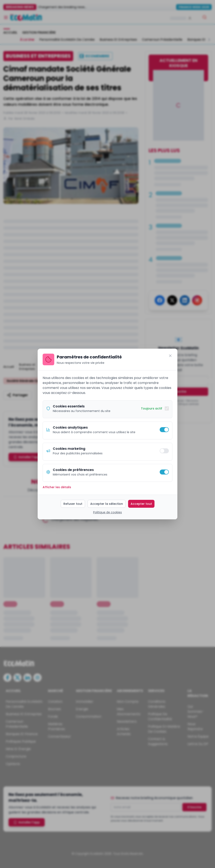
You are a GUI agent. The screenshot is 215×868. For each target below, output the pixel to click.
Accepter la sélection (107, 504)
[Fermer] (170, 356)
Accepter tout (141, 504)
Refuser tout (73, 504)
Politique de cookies (107, 512)
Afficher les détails (57, 487)
